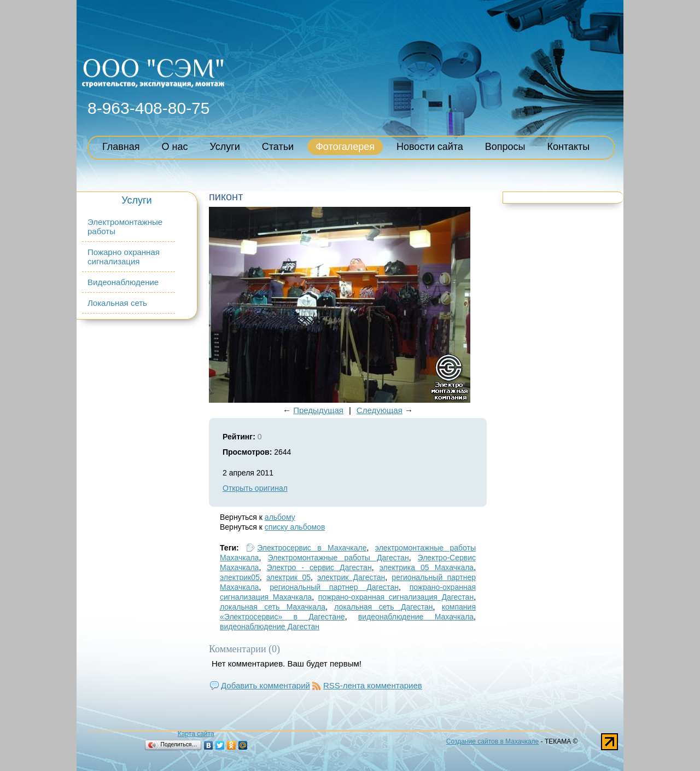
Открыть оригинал (255, 488)
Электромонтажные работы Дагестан (338, 558)
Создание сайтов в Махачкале (492, 741)
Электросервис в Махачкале (312, 548)
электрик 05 (288, 577)
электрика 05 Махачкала (427, 567)
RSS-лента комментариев (373, 685)
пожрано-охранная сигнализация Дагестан (396, 597)
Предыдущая (318, 410)
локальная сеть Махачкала (273, 607)
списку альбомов (295, 527)
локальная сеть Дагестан (383, 607)
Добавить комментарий (266, 685)
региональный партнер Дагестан (334, 587)
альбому (280, 517)
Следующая (380, 410)
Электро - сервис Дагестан (319, 567)
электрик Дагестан (351, 577)
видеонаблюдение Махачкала (416, 617)
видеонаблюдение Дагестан (270, 627)
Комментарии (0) (244, 649)
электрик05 (240, 577)
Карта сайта (196, 734)
